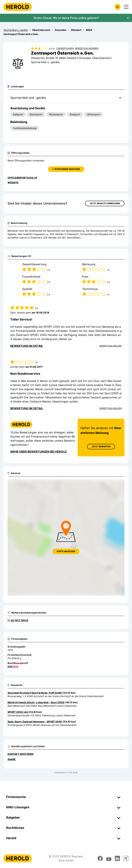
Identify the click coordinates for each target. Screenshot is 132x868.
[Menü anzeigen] (126, 7)
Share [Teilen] (12, 759)
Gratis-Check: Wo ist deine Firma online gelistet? (66, 18)
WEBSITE (13, 182)
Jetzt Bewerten (101, 447)
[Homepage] (18, 7)
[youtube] (109, 858)
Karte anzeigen (66, 551)
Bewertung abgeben (87, 48)
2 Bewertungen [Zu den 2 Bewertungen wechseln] (65, 48)
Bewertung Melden (111, 346)
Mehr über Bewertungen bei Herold (38, 452)
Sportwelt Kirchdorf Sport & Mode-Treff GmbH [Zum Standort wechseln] (35, 693)
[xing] (126, 858)
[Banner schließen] (128, 18)
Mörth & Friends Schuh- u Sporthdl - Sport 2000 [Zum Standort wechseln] (36, 702)
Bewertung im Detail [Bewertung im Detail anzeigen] (27, 346)
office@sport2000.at (22, 178)
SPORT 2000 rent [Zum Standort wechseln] (18, 712)
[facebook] (100, 858)
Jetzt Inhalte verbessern (105, 203)
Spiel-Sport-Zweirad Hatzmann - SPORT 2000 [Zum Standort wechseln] (35, 722)
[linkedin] (117, 858)
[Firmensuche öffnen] (118, 7)
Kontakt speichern (20, 754)
